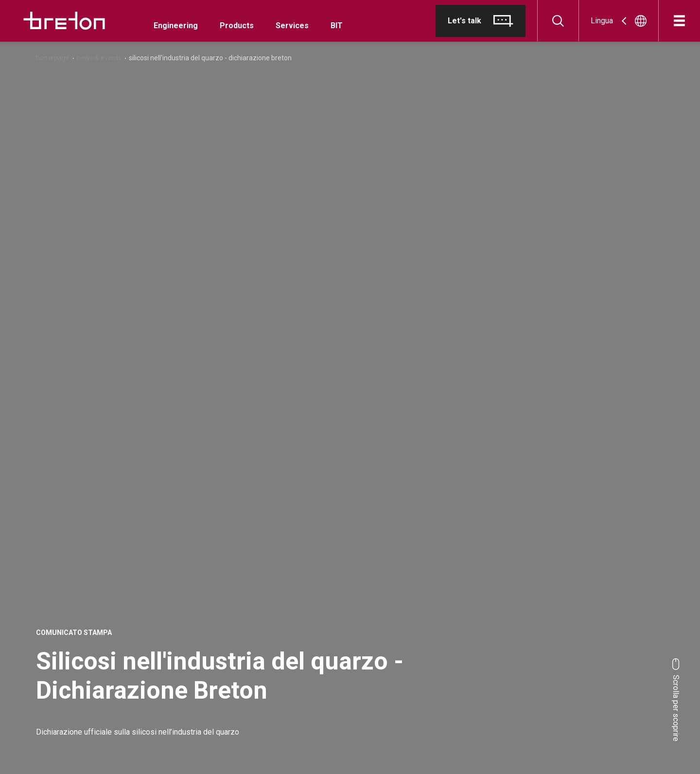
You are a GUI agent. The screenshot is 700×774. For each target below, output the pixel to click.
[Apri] (679, 21)
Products (237, 26)
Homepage (53, 58)
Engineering (176, 26)
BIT (337, 26)
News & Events (99, 58)
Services (292, 26)
